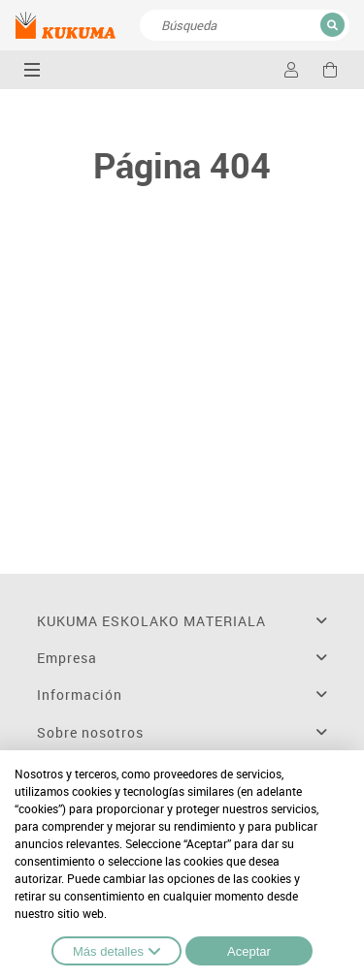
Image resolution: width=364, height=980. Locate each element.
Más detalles (116, 951)
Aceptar (249, 951)
